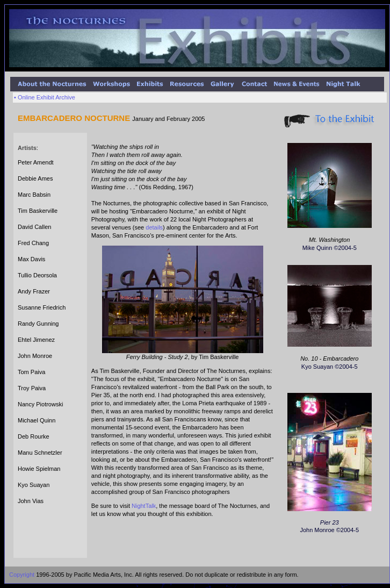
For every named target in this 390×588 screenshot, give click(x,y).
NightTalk (144, 506)
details (154, 227)
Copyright (22, 575)
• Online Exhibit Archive (45, 97)
